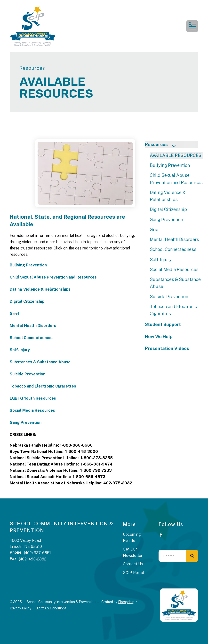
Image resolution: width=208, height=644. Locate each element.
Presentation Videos (167, 348)
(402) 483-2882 (33, 559)
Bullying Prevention (28, 265)
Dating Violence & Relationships (40, 289)
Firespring (126, 602)
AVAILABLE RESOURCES (176, 155)
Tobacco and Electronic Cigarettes (43, 386)
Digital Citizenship (27, 301)
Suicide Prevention (28, 374)
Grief (15, 314)
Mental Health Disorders (33, 326)
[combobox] (172, 556)
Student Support (163, 324)
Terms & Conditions (51, 608)
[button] (192, 26)
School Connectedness (32, 338)
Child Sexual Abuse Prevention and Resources (53, 277)
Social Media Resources (32, 410)
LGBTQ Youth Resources (33, 398)
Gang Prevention (26, 423)
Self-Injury (20, 350)
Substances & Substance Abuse (40, 362)
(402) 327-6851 (37, 553)
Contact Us (133, 564)
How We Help (159, 337)
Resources (162, 145)
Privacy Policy (20, 608)
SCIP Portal (133, 573)
